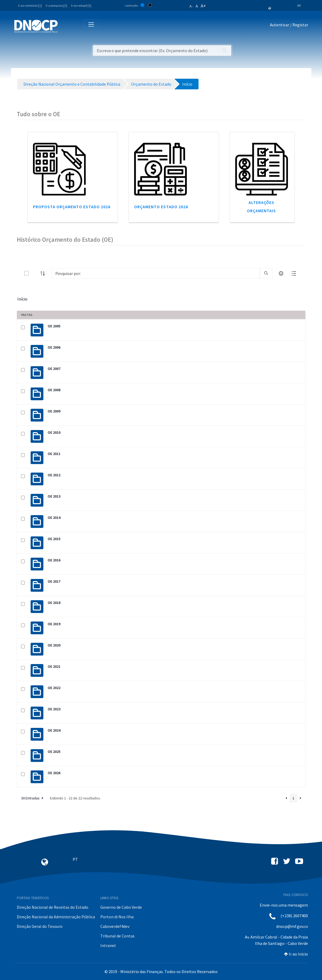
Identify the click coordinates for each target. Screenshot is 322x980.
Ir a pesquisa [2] (56, 5)
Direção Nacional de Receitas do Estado (53, 907)
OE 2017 (54, 581)
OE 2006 (54, 347)
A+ (203, 6)
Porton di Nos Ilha (117, 917)
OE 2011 (54, 454)
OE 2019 (54, 624)
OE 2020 (54, 645)
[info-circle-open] (281, 273)
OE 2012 (54, 475)
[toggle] (35, 273)
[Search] (155, 273)
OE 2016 (54, 560)
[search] (266, 273)
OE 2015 (54, 539)
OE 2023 (54, 709)
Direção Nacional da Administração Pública (56, 917)
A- (191, 6)
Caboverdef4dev (115, 926)
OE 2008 (54, 390)
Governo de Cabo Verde (121, 907)
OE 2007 (54, 369)
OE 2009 (54, 411)
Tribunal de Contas (117, 936)
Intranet (108, 945)
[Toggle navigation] (65, 26)
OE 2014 (54, 518)
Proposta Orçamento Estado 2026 (72, 207)
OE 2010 (54, 432)
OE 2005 (54, 326)
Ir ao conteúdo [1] (30, 5)
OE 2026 (54, 773)
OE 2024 (54, 730)
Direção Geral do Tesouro (40, 926)
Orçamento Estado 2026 (161, 207)
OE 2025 (54, 752)
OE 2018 (54, 603)
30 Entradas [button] (33, 798)
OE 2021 (54, 666)
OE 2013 (54, 496)
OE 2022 (54, 688)
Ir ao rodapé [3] (81, 5)
